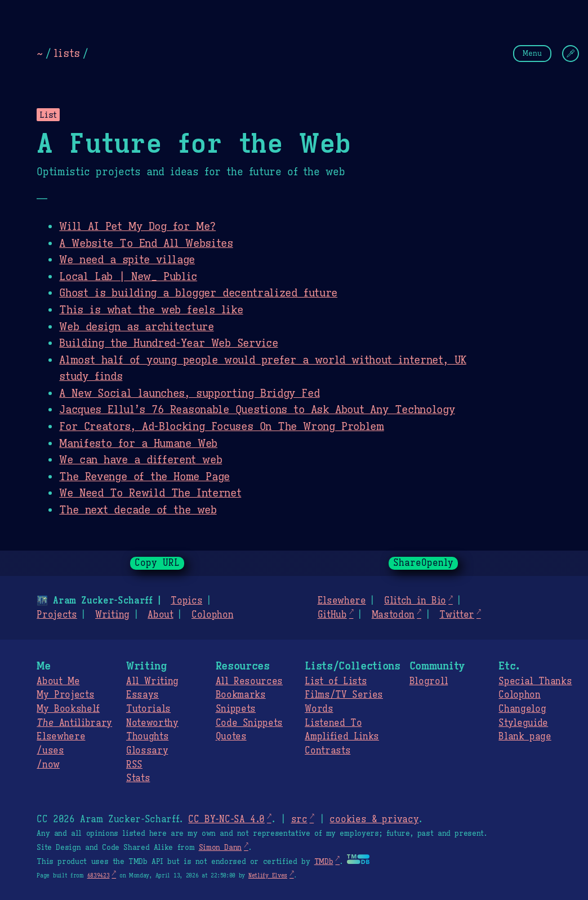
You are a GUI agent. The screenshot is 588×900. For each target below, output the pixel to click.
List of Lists (336, 681)
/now (48, 765)
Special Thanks (535, 681)
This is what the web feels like (151, 309)
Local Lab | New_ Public (128, 276)
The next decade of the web (138, 509)
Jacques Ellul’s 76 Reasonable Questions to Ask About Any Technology (257, 409)
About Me (58, 681)
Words (319, 709)
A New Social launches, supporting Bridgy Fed (189, 393)
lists (67, 53)
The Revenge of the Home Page (144, 476)
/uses (50, 751)
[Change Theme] (571, 54)
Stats (138, 778)
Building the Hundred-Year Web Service (168, 343)
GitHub (332, 615)
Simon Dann (220, 848)
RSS (134, 765)
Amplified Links (342, 737)
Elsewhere (342, 601)
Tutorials (148, 709)
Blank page (525, 737)
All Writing (152, 681)
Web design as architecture (136, 326)
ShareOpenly (423, 563)
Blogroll (429, 681)
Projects (57, 615)
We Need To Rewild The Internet (150, 493)
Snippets (236, 709)
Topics (186, 601)
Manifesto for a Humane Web (138, 443)
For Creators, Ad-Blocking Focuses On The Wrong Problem (221, 426)
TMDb (324, 862)
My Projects (65, 695)
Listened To (333, 723)
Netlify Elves (268, 875)
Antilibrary (74, 723)
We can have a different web (141, 459)
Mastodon (393, 615)
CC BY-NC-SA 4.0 (226, 819)
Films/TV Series (344, 695)
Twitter (457, 615)
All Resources (249, 681)
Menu (532, 53)
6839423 (99, 875)
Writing (112, 615)
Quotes (231, 737)
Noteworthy (152, 723)
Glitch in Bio (415, 601)
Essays (142, 695)
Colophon (212, 615)
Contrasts (328, 751)
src (299, 819)
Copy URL (157, 563)
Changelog (522, 709)
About (160, 615)
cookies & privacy (374, 819)
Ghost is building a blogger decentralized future (198, 292)
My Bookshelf (68, 709)
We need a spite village (127, 259)
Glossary (147, 751)
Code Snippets (249, 723)
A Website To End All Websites (146, 243)
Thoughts (147, 737)
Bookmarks (241, 695)
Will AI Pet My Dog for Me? (137, 226)
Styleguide (523, 723)
